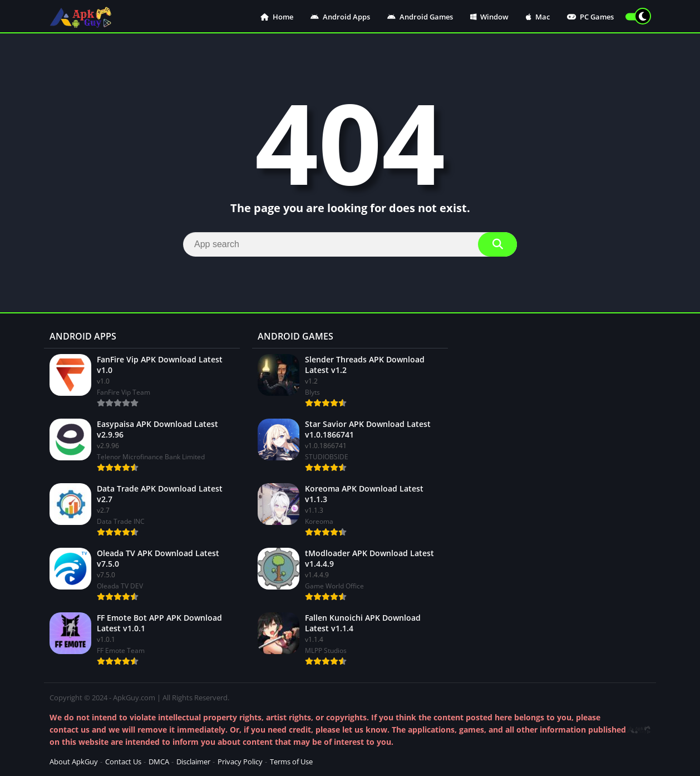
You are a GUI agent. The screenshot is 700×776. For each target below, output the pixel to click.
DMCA (159, 762)
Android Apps (340, 17)
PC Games (590, 17)
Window (489, 17)
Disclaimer (193, 762)
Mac (538, 17)
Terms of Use (291, 762)
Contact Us (123, 762)
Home (277, 17)
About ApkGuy (74, 762)
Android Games (420, 17)
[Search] (350, 244)
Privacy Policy (240, 762)
